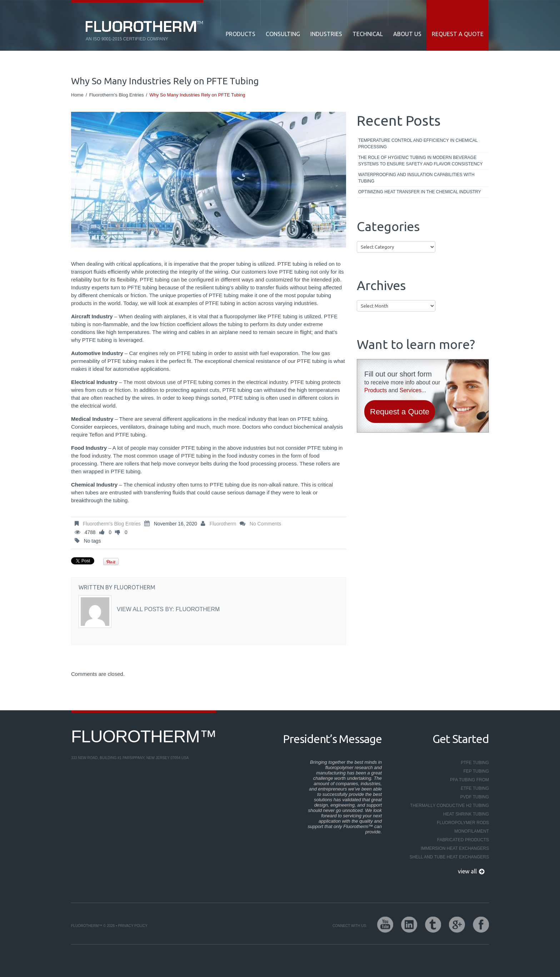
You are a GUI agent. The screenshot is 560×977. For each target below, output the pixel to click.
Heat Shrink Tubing (466, 814)
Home (77, 95)
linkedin (409, 925)
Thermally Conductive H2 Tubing (449, 806)
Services (411, 390)
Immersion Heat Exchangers (455, 848)
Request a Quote (458, 34)
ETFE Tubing (475, 788)
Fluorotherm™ (144, 736)
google (457, 925)
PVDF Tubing (475, 797)
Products (241, 34)
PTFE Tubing (475, 763)
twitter (433, 925)
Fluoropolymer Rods (463, 823)
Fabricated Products (463, 840)
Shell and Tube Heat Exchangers (449, 857)
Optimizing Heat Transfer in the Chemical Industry (420, 192)
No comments (265, 524)
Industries (326, 34)
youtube (385, 925)
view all (467, 871)
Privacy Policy (132, 926)
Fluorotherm (223, 524)
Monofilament (472, 831)
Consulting (283, 34)
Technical (368, 34)
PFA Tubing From (469, 780)
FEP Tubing (476, 771)
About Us (407, 34)
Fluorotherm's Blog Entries (117, 95)
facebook (481, 925)
